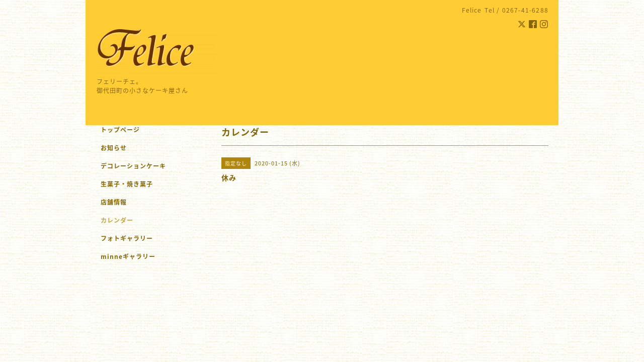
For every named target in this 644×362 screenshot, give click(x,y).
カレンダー (117, 220)
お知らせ (114, 148)
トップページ (120, 130)
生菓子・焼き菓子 (127, 184)
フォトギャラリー (127, 238)
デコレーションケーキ (146, 166)
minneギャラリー (128, 256)
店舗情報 (114, 202)
